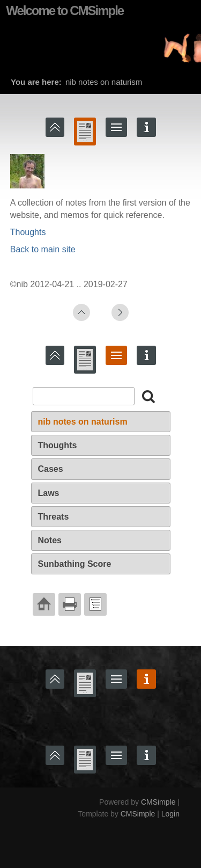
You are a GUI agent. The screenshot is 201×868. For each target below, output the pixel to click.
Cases (51, 469)
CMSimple (158, 802)
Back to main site (43, 249)
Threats (54, 517)
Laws (49, 493)
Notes (50, 540)
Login (170, 814)
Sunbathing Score (75, 564)
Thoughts (28, 232)
